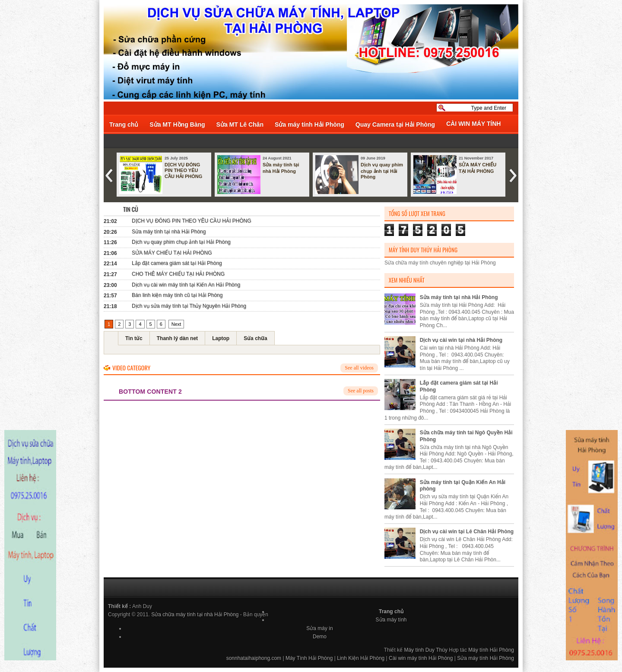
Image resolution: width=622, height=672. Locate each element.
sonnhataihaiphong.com (254, 658)
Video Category (131, 368)
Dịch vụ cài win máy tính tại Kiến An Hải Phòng (186, 285)
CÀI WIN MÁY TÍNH (474, 124)
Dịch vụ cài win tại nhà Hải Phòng (461, 340)
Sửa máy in (319, 628)
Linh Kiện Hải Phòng (361, 658)
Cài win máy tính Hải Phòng (421, 658)
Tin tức (134, 338)
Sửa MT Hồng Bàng (177, 124)
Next (176, 324)
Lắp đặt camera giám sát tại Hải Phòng (177, 263)
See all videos (359, 368)
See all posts (361, 391)
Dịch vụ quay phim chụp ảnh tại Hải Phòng (382, 171)
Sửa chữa (255, 338)
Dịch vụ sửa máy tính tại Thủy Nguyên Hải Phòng (189, 306)
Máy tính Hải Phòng (491, 650)
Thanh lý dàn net (177, 338)
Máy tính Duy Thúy (426, 650)
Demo (320, 637)
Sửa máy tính (391, 620)
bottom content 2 (150, 392)
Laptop (221, 338)
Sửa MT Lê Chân (240, 124)
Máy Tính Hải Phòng (309, 658)
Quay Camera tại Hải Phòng (395, 124)
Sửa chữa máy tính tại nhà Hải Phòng (195, 615)
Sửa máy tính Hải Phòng (309, 124)
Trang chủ (124, 124)
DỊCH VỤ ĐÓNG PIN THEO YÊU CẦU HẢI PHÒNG (183, 170)
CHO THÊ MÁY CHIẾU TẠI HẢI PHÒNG (178, 274)
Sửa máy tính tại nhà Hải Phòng (281, 168)
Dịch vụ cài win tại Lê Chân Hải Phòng (467, 532)
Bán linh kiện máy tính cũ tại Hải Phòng (177, 295)
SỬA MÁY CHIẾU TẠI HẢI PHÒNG (478, 168)
